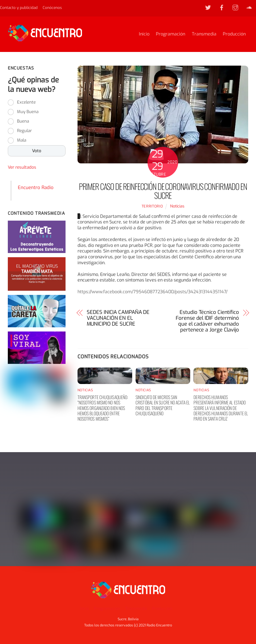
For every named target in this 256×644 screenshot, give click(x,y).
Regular (24, 131)
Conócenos (52, 8)
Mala (22, 141)
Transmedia (204, 34)
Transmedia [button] (136, 609)
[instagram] (235, 7)
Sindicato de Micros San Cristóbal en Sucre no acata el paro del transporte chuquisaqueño (163, 406)
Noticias (177, 207)
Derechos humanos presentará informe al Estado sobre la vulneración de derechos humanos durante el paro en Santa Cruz (221, 408)
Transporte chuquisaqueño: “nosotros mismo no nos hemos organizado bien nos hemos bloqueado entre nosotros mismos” (103, 408)
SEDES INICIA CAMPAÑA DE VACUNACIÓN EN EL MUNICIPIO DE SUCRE (118, 319)
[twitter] (208, 7)
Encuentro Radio (36, 188)
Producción (234, 34)
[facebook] (222, 7)
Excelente (26, 103)
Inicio (144, 34)
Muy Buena (28, 112)
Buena (23, 122)
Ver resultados (22, 168)
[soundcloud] (249, 7)
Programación (171, 34)
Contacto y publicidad (19, 8)
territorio (152, 207)
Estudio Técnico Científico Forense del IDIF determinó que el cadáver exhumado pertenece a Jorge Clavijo (207, 322)
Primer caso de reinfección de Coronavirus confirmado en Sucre (163, 191)
